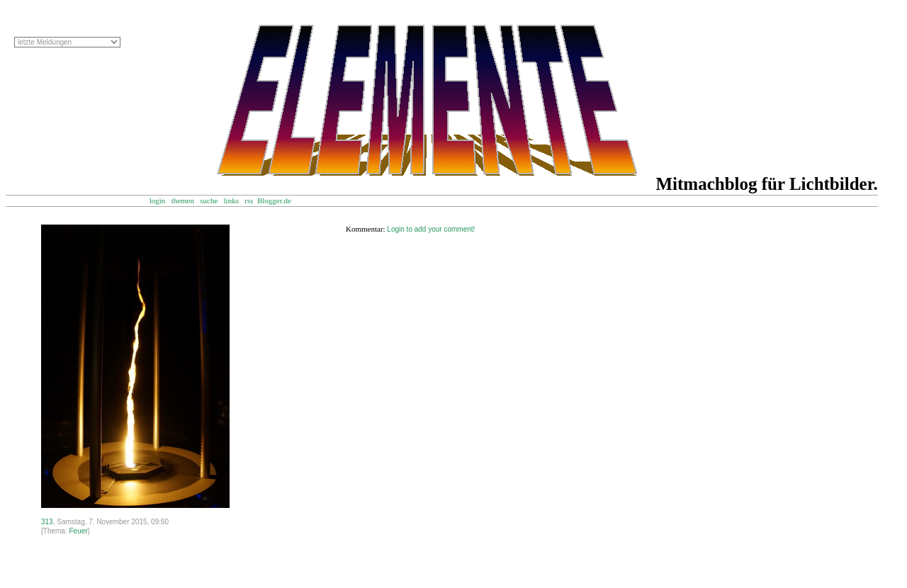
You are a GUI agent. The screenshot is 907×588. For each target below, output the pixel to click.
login (158, 200)
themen (183, 200)
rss (249, 200)
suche (209, 200)
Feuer (78, 531)
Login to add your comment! (431, 229)
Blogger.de (281, 200)
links (231, 200)
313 (47, 522)
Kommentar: (366, 229)
